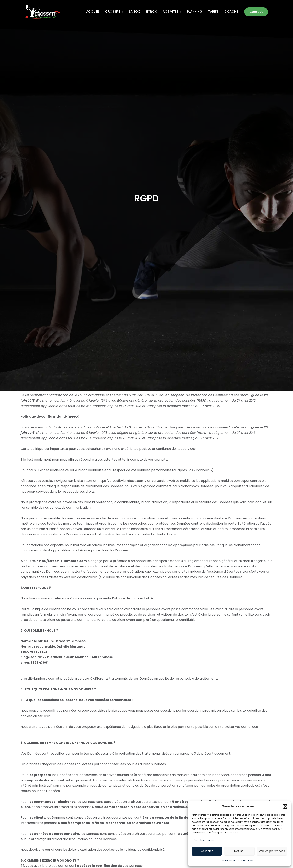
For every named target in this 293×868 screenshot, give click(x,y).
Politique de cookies (234, 860)
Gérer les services (204, 840)
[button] (285, 806)
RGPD (251, 860)
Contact (257, 12)
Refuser (239, 851)
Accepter (207, 851)
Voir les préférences (272, 851)
